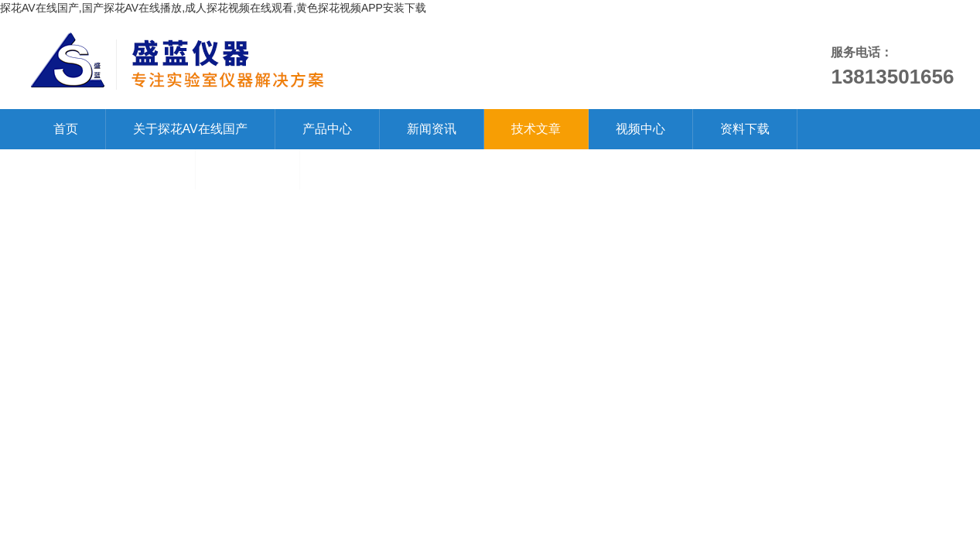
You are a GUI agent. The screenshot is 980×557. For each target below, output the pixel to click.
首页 (66, 129)
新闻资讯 (432, 129)
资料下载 (745, 129)
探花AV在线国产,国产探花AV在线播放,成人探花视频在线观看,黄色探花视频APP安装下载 (213, 8)
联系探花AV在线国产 (111, 169)
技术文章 (536, 129)
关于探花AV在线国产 (190, 129)
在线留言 (248, 169)
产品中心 (327, 129)
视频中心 (640, 129)
